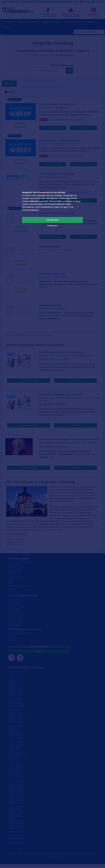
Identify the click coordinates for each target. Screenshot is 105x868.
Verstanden (52, 220)
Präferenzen (52, 226)
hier (65, 207)
